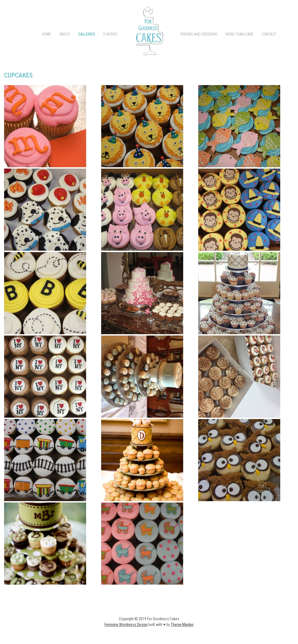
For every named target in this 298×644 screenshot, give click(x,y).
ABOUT (65, 34)
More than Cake (239, 34)
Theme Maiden (182, 625)
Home (47, 34)
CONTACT (269, 34)
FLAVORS (110, 34)
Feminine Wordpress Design (126, 625)
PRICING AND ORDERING (199, 34)
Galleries (87, 34)
